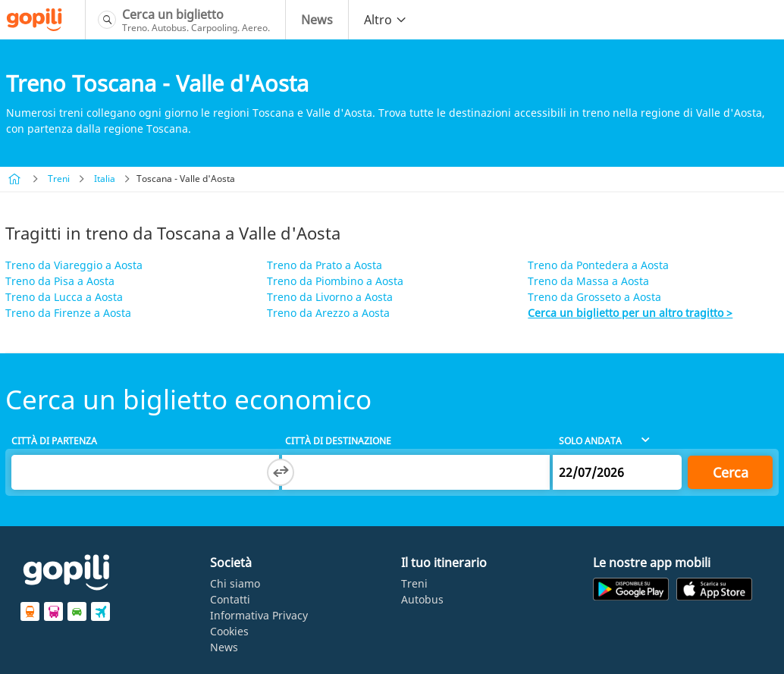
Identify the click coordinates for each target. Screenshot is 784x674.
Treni (59, 179)
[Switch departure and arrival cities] (281, 472)
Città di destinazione (338, 441)
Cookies (229, 631)
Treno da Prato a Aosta (325, 265)
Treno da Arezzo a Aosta (328, 313)
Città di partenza (54, 441)
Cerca (731, 472)
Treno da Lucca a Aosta (64, 297)
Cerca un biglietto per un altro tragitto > (630, 313)
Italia (105, 179)
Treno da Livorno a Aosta (330, 297)
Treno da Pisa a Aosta (60, 281)
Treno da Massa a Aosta (588, 281)
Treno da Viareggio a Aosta (74, 265)
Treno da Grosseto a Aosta (594, 297)
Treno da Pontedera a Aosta (598, 265)
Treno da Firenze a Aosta (68, 313)
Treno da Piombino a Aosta (335, 281)
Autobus (422, 599)
